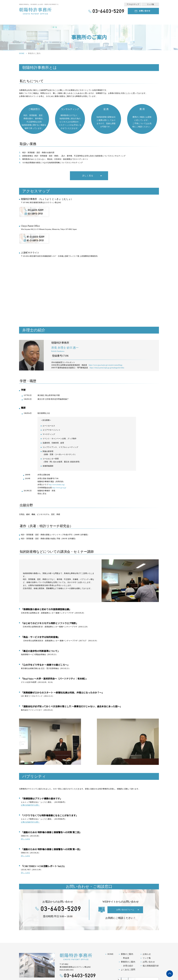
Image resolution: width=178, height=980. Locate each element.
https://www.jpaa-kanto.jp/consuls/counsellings (106, 365)
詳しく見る (88, 176)
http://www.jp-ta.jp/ (59, 488)
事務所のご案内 (128, 962)
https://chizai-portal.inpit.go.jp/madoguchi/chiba (107, 368)
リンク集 (150, 4)
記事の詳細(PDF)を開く (30, 805)
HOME (22, 53)
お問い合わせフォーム (125, 910)
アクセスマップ (133, 4)
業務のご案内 (127, 954)
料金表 (126, 958)
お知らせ (147, 954)
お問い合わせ (145, 11)
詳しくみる (25, 839)
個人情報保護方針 (151, 966)
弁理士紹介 (128, 966)
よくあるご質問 (128, 970)
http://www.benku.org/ (57, 485)
